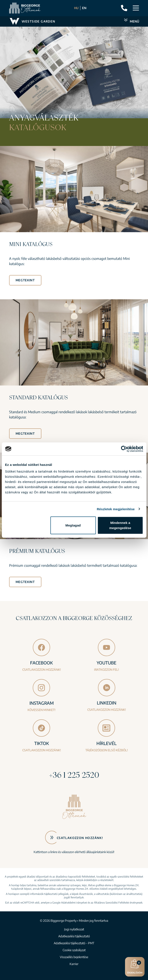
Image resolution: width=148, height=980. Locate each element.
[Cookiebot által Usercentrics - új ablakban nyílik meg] (124, 449)
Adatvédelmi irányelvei (74, 903)
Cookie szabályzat (74, 950)
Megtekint (25, 280)
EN (84, 8)
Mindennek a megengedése (120, 525)
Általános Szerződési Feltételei (112, 903)
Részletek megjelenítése (116, 509)
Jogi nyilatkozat (74, 929)
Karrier (74, 964)
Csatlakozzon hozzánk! (80, 838)
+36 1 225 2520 (74, 775)
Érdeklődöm (135, 966)
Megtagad (73, 525)
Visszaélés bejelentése (74, 957)
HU (76, 8)
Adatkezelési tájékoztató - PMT (74, 943)
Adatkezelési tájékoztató (74, 936)
